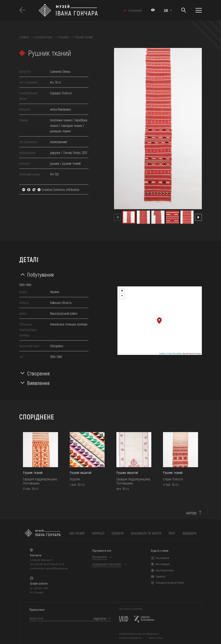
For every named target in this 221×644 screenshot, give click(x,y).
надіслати (100, 618)
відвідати (190, 533)
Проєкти (118, 533)
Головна (24, 37)
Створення (39, 373)
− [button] (122, 296)
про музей (77, 533)
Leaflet (162, 353)
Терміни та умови (156, 638)
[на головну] (43, 533)
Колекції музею (43, 37)
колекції (98, 533)
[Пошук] (184, 10)
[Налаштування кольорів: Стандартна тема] (153, 10)
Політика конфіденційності (130, 638)
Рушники (64, 37)
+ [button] (122, 291)
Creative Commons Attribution (50, 190)
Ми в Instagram (163, 564)
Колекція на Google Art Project (170, 583)
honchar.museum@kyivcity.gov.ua (52, 568)
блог (172, 533)
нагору (191, 513)
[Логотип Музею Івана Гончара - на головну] (78, 10)
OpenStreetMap (175, 353)
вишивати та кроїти (146, 533)
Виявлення (38, 383)
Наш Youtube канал (165, 570)
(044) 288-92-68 (42, 564)
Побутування (41, 274)
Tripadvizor (161, 576)
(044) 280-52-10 (57, 564)
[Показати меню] (199, 10)
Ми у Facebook (163, 558)
